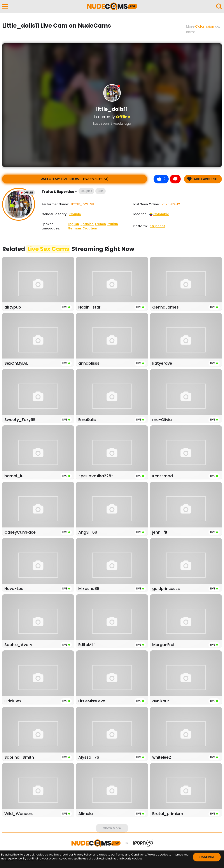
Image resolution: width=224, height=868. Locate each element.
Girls (101, 191)
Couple (75, 214)
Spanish (87, 224)
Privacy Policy (83, 855)
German (74, 228)
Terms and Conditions (131, 855)
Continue (207, 857)
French (100, 224)
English (73, 224)
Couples (86, 191)
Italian (113, 224)
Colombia (159, 214)
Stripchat (157, 226)
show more (112, 828)
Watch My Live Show (75, 179)
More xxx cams (203, 29)
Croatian (90, 228)
